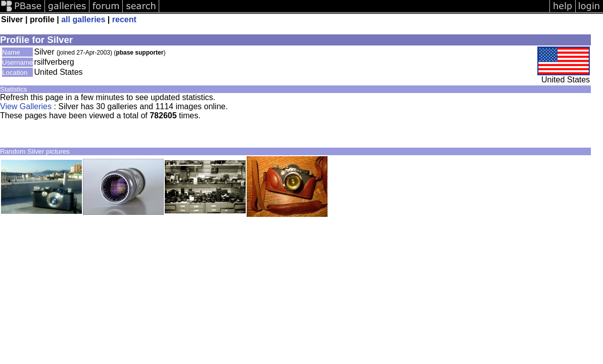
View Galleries (26, 106)
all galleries (83, 19)
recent (124, 19)
